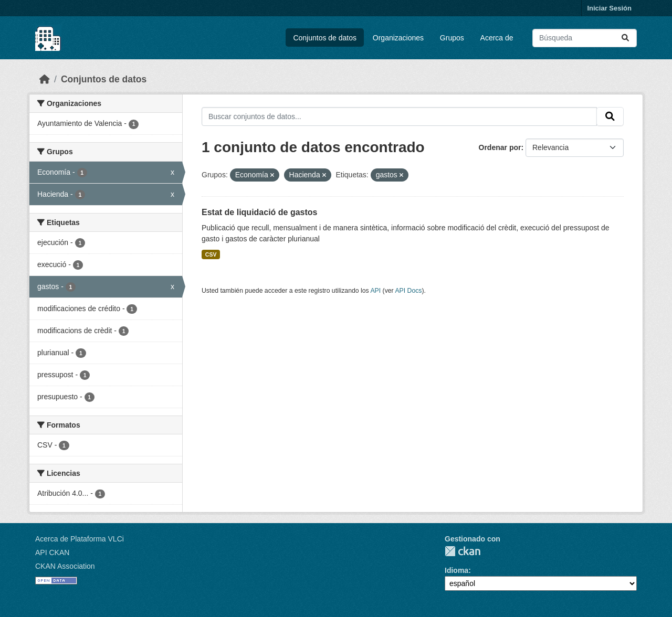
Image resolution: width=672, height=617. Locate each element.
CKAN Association (65, 566)
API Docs (408, 291)
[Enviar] (625, 38)
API (375, 291)
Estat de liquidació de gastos (260, 212)
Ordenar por (500, 147)
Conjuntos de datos (325, 38)
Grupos (452, 38)
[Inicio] (45, 79)
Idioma (456, 570)
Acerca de (497, 38)
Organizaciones (398, 38)
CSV (211, 254)
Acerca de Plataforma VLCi (80, 539)
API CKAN (52, 552)
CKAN (463, 551)
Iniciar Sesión (609, 8)
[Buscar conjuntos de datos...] (585, 38)
